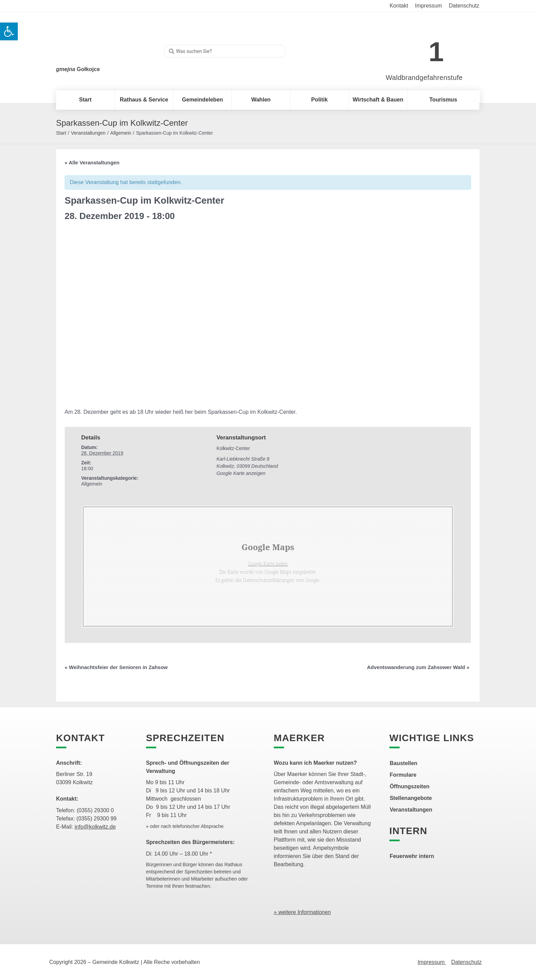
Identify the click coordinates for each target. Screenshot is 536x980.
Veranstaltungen (88, 133)
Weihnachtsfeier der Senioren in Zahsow (116, 667)
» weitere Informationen (302, 912)
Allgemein (121, 133)
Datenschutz (466, 962)
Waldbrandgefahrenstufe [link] (424, 78)
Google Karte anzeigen (241, 473)
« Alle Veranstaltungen (92, 162)
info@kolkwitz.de (95, 827)
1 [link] (436, 52)
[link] (414, 48)
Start (61, 133)
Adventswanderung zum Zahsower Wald (418, 667)
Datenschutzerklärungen (269, 580)
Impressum (432, 962)
